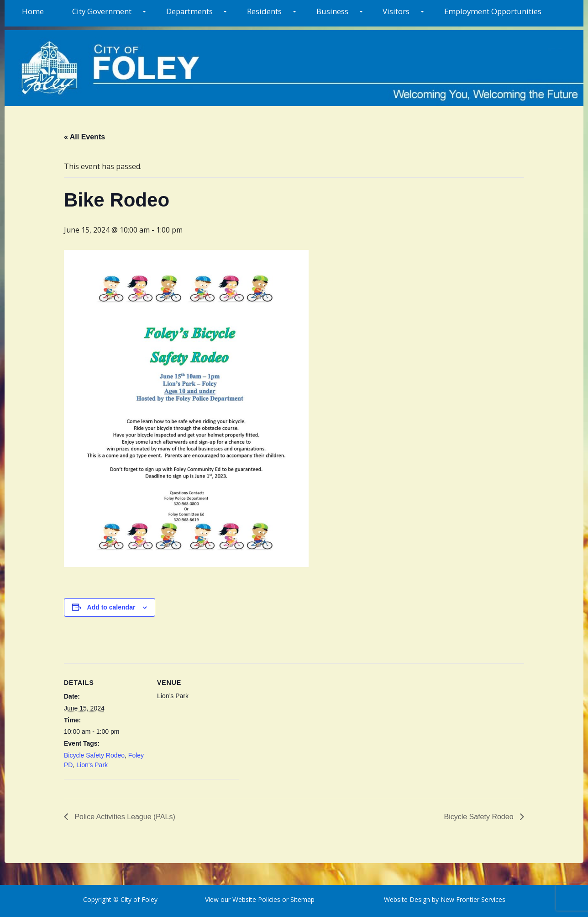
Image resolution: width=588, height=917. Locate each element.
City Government (102, 11)
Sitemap (302, 899)
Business (332, 11)
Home (33, 11)
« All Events (84, 137)
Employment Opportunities (493, 11)
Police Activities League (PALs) (124, 817)
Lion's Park (92, 765)
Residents (264, 11)
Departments (189, 11)
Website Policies (256, 899)
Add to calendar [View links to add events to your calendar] (111, 607)
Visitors (396, 11)
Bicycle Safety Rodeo (94, 755)
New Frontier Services (473, 899)
